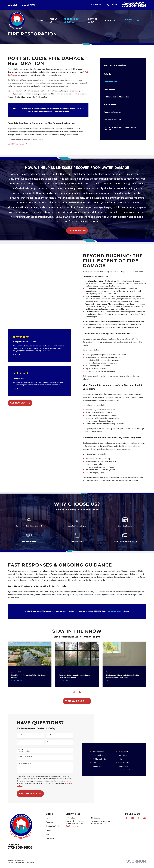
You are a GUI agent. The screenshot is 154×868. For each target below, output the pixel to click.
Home (48, 827)
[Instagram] (133, 827)
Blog (115, 5)
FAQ (107, 5)
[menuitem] (123, 74)
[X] (138, 827)
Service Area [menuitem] (93, 20)
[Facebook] (126, 827)
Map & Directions (72, 835)
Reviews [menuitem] (110, 20)
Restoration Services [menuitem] (72, 20)
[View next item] (80, 692)
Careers (96, 5)
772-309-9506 (134, 6)
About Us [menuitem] (54, 20)
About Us (49, 831)
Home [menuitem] (40, 20)
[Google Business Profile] (144, 827)
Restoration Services (54, 835)
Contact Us (50, 848)
